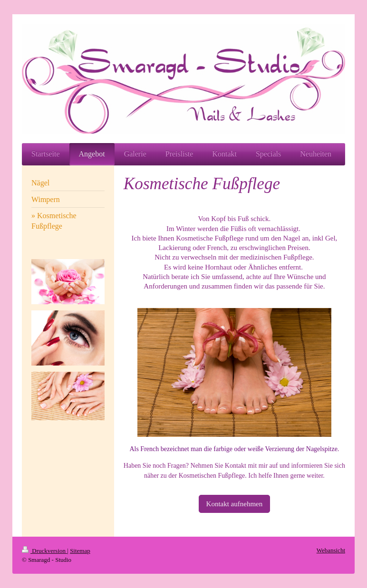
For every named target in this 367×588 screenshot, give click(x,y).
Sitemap (80, 551)
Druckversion (44, 551)
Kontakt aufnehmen (235, 504)
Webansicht (331, 550)
